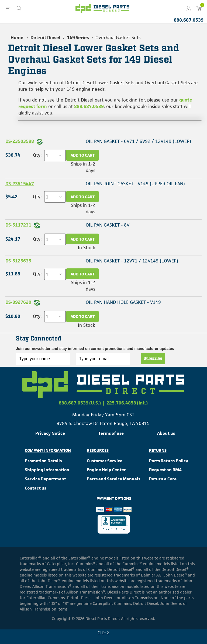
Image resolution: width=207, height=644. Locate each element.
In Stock (87, 248)
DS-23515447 (20, 184)
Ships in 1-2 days (83, 167)
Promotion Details (43, 461)
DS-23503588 (20, 141)
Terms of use (111, 433)
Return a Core (163, 479)
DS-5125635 (18, 261)
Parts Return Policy (169, 461)
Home (17, 38)
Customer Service (105, 461)
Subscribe (153, 359)
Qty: (37, 155)
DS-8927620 (18, 302)
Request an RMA (165, 470)
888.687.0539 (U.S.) (80, 403)
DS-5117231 (18, 225)
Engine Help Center (106, 470)
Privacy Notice (50, 433)
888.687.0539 (189, 20)
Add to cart (83, 155)
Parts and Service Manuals (113, 479)
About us (166, 433)
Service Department (45, 479)
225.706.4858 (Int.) (127, 403)
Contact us (35, 488)
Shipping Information (47, 470)
